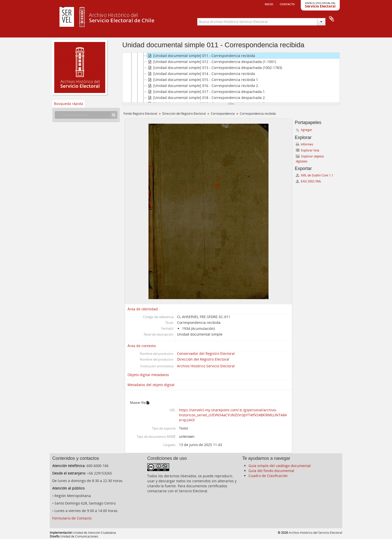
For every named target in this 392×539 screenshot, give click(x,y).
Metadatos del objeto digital (151, 385)
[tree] (231, 78)
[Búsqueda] (114, 115)
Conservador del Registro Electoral (206, 353)
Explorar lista (307, 150)
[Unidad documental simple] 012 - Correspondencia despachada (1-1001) (211, 62)
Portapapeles (331, 19)
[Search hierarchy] (86, 115)
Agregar (306, 130)
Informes (304, 144)
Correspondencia (223, 114)
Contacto (287, 4)
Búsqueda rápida (68, 104)
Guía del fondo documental (271, 471)
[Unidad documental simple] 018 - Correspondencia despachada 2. (206, 98)
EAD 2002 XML (308, 181)
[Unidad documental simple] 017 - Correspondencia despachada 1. (206, 92)
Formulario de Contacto (72, 518)
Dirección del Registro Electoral (184, 114)
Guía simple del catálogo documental (280, 466)
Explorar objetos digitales (310, 159)
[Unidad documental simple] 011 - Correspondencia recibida (201, 56)
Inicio (269, 4)
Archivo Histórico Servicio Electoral (206, 366)
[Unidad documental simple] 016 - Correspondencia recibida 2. (203, 86)
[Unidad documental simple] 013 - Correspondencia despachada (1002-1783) (214, 68)
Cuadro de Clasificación (268, 476)
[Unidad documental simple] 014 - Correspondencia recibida (201, 74)
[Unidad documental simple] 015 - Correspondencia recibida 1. (203, 80)
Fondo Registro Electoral (140, 114)
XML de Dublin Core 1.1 (314, 175)
